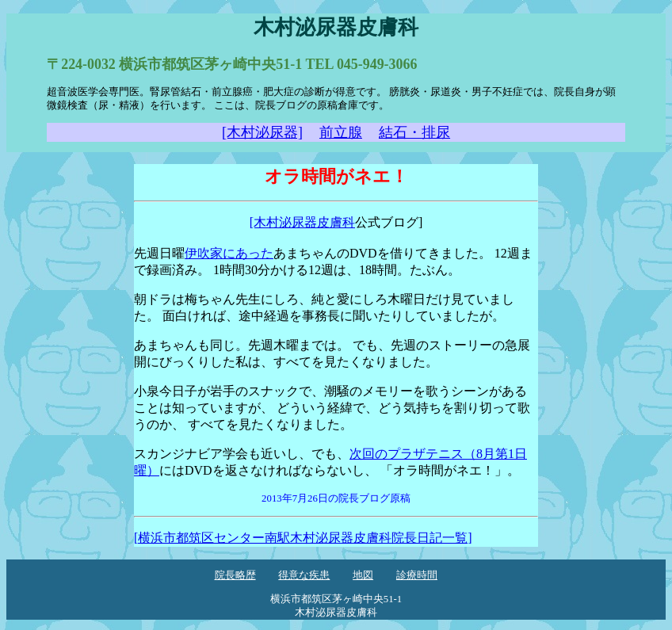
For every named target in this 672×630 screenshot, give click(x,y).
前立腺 (341, 132)
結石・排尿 (414, 132)
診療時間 (417, 575)
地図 (363, 575)
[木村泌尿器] (262, 132)
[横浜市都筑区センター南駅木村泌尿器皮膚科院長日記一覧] (303, 538)
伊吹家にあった (229, 253)
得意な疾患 (304, 575)
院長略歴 (235, 575)
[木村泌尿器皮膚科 (302, 222)
